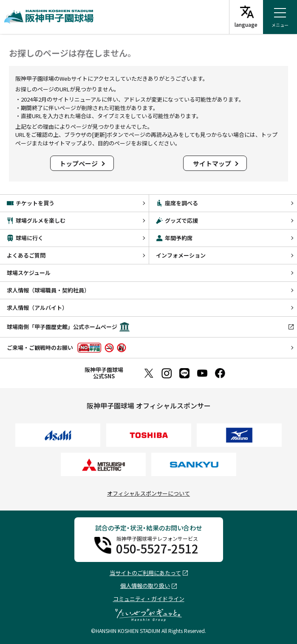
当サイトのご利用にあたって (145, 573)
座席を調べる (177, 203)
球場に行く (25, 238)
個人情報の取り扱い (145, 586)
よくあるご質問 (26, 255)
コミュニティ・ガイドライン (149, 599)
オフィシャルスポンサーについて (148, 493)
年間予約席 (174, 238)
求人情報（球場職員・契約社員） (48, 290)
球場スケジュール (29, 273)
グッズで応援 (177, 220)
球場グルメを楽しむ (36, 220)
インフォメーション (181, 255)
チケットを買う (31, 203)
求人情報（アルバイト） (37, 308)
